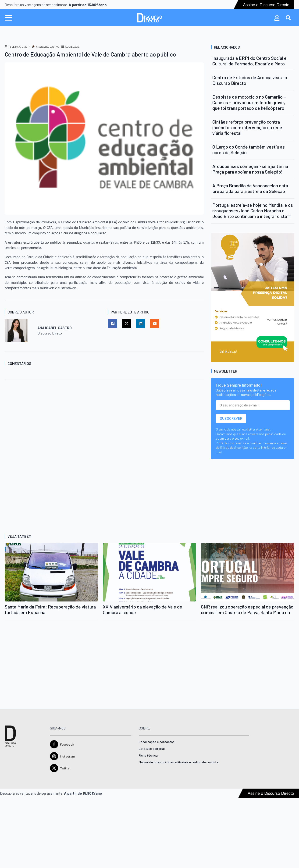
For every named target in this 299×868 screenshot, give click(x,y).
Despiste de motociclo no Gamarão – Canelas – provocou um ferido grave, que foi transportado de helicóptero (249, 102)
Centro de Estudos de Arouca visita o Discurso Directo (250, 80)
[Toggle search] (288, 18)
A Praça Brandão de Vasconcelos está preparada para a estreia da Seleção (250, 188)
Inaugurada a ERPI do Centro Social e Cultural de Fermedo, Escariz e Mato (249, 61)
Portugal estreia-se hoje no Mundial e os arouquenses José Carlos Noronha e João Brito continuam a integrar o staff (253, 210)
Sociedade (72, 47)
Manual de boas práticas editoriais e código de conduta (179, 762)
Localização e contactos (157, 742)
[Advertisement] (104, 427)
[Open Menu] (8, 18)
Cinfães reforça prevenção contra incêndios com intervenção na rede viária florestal (247, 127)
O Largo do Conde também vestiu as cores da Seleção (249, 149)
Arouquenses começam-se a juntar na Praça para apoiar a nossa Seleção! (250, 169)
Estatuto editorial (152, 749)
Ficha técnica (148, 756)
